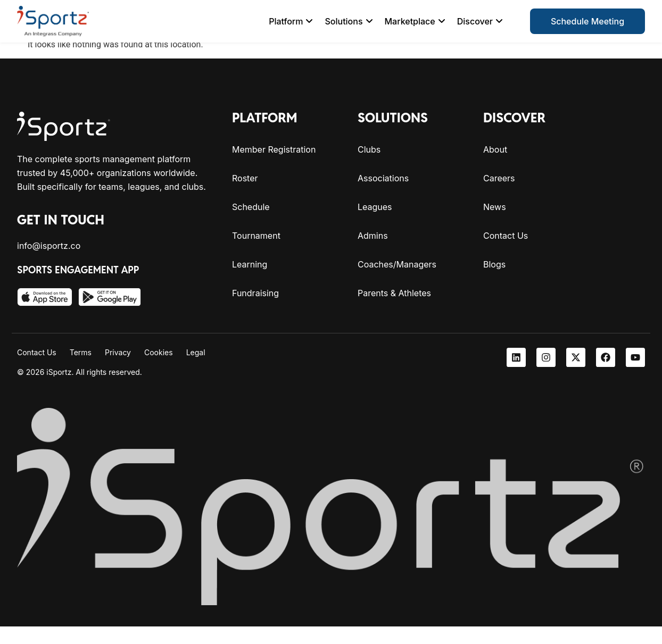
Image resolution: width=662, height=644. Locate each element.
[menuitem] (291, 21)
